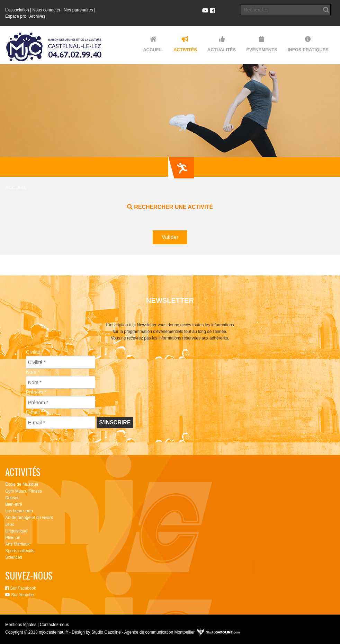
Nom (33, 372)
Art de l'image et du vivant (29, 518)
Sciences (14, 557)
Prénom (36, 392)
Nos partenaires (78, 10)
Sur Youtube (20, 595)
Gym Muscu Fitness (24, 491)
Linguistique (16, 531)
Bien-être (14, 504)
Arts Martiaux (17, 544)
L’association (17, 10)
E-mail (34, 412)
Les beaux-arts (19, 511)
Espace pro (16, 16)
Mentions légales (21, 625)
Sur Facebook (21, 588)
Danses (12, 498)
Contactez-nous (54, 625)
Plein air (13, 538)
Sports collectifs (20, 551)
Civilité (35, 352)
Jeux (10, 524)
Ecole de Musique (22, 484)
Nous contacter (47, 10)
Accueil (16, 187)
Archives (37, 16)
